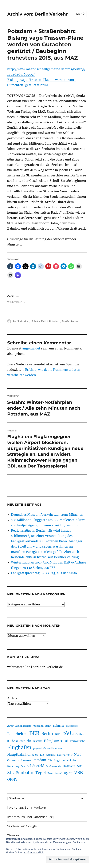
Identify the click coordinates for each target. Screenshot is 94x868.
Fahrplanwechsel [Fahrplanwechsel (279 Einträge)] (56, 741)
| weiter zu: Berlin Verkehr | (27, 808)
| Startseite (16, 798)
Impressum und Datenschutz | (31, 817)
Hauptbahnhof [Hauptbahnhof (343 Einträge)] (19, 755)
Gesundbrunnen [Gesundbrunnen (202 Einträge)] (53, 748)
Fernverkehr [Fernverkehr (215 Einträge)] (78, 741)
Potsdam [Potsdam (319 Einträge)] (39, 760)
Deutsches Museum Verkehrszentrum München (47, 515)
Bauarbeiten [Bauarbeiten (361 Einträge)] (17, 734)
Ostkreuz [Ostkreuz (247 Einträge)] (13, 760)
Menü (80, 14)
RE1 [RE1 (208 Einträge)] (50, 760)
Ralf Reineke (20, 321)
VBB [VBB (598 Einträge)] (78, 773)
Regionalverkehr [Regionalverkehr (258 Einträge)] (65, 760)
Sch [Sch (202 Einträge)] (23, 766)
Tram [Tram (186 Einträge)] (50, 773)
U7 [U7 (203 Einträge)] (71, 773)
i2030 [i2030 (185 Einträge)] (35, 755)
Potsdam (55, 321)
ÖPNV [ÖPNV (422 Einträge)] (12, 779)
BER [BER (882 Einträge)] (34, 733)
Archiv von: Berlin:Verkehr (37, 14)
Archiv (12, 698)
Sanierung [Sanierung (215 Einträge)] (13, 766)
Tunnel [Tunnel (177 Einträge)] (59, 773)
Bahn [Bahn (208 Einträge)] (48, 726)
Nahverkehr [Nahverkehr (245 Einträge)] (65, 755)
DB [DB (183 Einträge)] (9, 741)
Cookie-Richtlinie (34, 853)
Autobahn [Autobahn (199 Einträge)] (38, 726)
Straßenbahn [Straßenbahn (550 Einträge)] (20, 773)
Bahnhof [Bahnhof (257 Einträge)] (59, 726)
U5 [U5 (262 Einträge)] (66, 773)
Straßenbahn (70, 321)
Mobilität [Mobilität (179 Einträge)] (51, 755)
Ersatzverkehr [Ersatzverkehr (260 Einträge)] (22, 741)
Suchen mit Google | (23, 826)
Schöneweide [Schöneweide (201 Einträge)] (53, 766)
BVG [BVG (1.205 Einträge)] (68, 733)
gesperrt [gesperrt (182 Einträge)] (37, 748)
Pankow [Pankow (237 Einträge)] (26, 760)
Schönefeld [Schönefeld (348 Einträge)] (35, 766)
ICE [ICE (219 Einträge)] (42, 755)
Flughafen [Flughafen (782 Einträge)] (19, 747)
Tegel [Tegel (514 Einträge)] (40, 773)
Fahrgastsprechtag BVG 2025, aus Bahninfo (44, 573)
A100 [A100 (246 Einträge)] (10, 726)
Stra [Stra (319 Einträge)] (80, 766)
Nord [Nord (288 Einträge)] (78, 755)
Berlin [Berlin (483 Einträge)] (47, 734)
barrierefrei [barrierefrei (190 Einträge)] (72, 726)
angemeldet (31, 348)
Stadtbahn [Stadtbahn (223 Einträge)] (69, 766)
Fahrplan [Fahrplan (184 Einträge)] (38, 741)
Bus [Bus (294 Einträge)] (58, 734)
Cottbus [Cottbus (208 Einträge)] (80, 734)
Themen (14, 835)
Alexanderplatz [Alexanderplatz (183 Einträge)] (23, 726)
